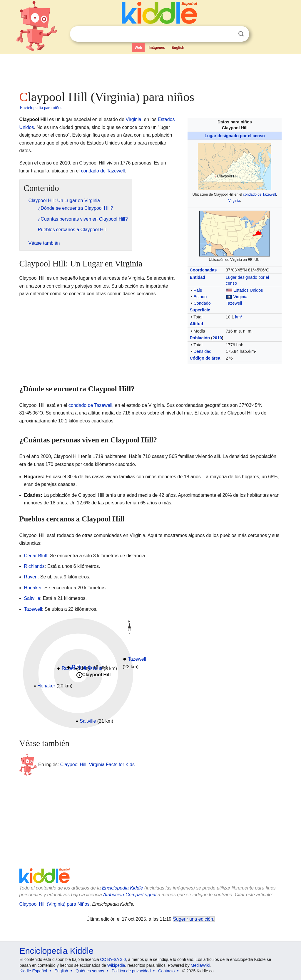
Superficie (200, 310)
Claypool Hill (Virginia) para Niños (55, 904)
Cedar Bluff (36, 556)
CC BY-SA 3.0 (113, 959)
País (198, 290)
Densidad (202, 351)
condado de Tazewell (260, 194)
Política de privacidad (131, 971)
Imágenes (157, 48)
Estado (200, 297)
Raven (31, 577)
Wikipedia (116, 965)
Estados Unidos (248, 290)
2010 (217, 338)
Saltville (32, 598)
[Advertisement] (150, 71)
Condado (202, 303)
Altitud (196, 324)
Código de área (205, 358)
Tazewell (234, 303)
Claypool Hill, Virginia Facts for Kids (97, 765)
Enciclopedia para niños (41, 108)
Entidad (197, 277)
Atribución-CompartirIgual (130, 895)
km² (239, 317)
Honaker (33, 588)
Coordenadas (203, 270)
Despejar (229, 34)
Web (138, 48)
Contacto (166, 971)
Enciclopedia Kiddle (123, 888)
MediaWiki (200, 965)
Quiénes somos (90, 971)
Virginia (234, 201)
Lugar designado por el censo (235, 136)
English (178, 48)
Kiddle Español (33, 971)
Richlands (34, 566)
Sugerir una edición (193, 919)
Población (200, 338)
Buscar (241, 34)
